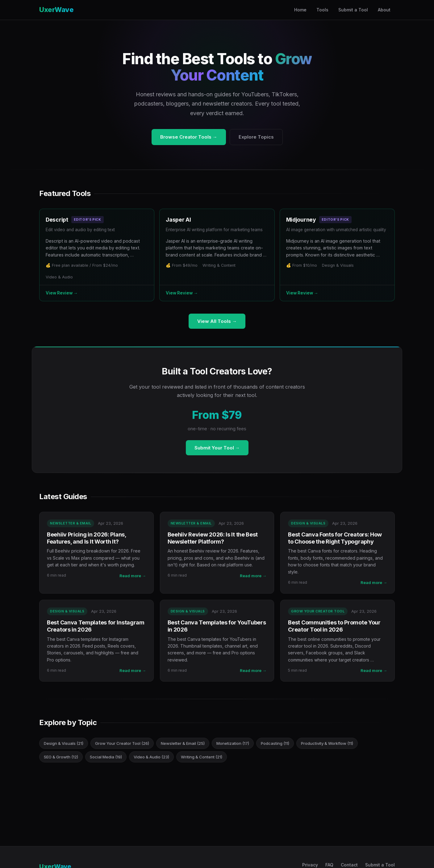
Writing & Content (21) (202, 757)
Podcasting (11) (275, 743)
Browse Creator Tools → (189, 137)
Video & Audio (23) (151, 757)
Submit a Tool (353, 10)
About (384, 10)
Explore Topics (256, 137)
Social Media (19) (106, 757)
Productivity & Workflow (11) (327, 743)
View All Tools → (217, 321)
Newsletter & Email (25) (183, 743)
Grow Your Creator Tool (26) (122, 743)
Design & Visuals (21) (64, 743)
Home (300, 10)
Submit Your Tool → (217, 448)
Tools (322, 10)
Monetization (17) (233, 743)
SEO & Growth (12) (61, 757)
